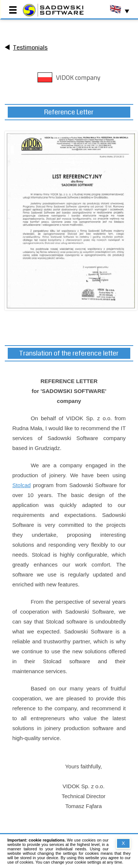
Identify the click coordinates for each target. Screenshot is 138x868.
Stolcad (21, 485)
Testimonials (30, 48)
